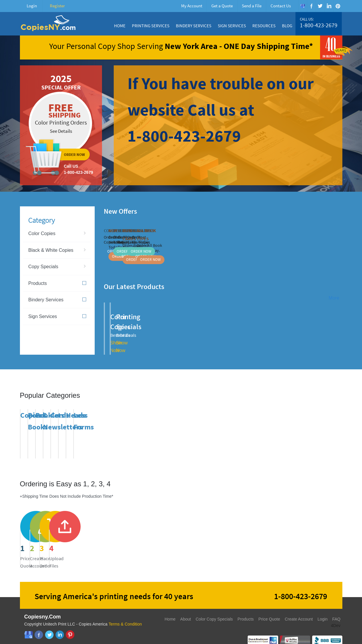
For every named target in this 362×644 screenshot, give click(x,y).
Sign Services (232, 26)
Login (32, 6)
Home (120, 26)
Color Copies (42, 233)
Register (57, 6)
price (57, 534)
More (334, 298)
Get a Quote (222, 6)
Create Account (299, 609)
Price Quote (269, 609)
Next (339, 210)
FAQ (336, 609)
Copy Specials (43, 267)
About (186, 609)
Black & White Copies (51, 250)
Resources (264, 26)
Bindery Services (194, 26)
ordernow (61, 125)
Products (57, 283)
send (223, 534)
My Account (192, 6)
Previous (332, 210)
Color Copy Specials (214, 609)
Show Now (173, 333)
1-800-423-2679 (319, 25)
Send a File (252, 6)
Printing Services (151, 26)
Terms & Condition (125, 614)
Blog (287, 26)
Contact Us (281, 6)
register (140, 534)
